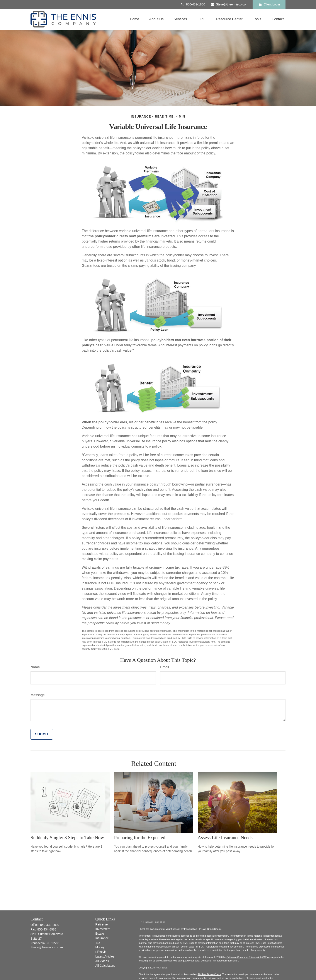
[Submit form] (42, 734)
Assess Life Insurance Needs (225, 837)
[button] (135, 19)
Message (38, 695)
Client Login (269, 4)
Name (35, 667)
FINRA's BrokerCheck (209, 974)
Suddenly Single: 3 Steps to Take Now (67, 837)
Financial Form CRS (154, 922)
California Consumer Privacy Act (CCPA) (248, 957)
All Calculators (105, 966)
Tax (98, 943)
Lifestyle (101, 952)
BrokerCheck (214, 929)
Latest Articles (105, 956)
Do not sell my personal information (219, 961)
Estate (100, 934)
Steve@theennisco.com (229, 4)
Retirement (103, 924)
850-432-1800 (193, 4)
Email (165, 667)
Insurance (102, 938)
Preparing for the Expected (140, 837)
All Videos (102, 961)
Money (100, 947)
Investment (103, 929)
